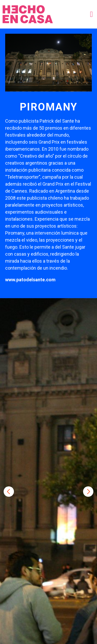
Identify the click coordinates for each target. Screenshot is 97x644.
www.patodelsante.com (30, 280)
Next (88, 492)
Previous (9, 492)
